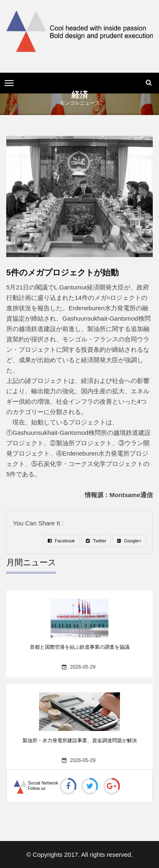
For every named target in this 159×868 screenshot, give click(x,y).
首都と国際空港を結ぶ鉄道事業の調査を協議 (80, 647)
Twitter (96, 541)
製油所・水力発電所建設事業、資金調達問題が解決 (80, 740)
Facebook (61, 541)
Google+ (129, 541)
